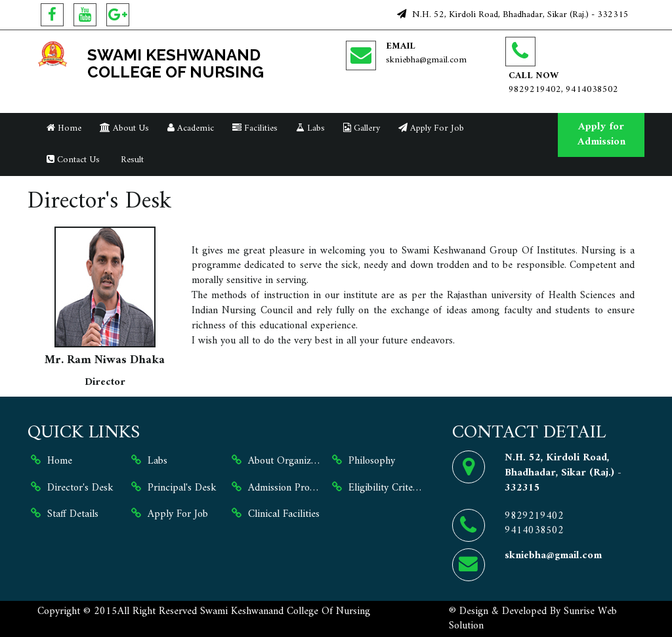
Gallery (362, 128)
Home (64, 128)
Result (131, 160)
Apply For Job (431, 128)
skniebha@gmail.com (426, 60)
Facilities (255, 128)
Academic (191, 128)
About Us (124, 128)
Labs (310, 128)
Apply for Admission (601, 134)
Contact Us (73, 160)
